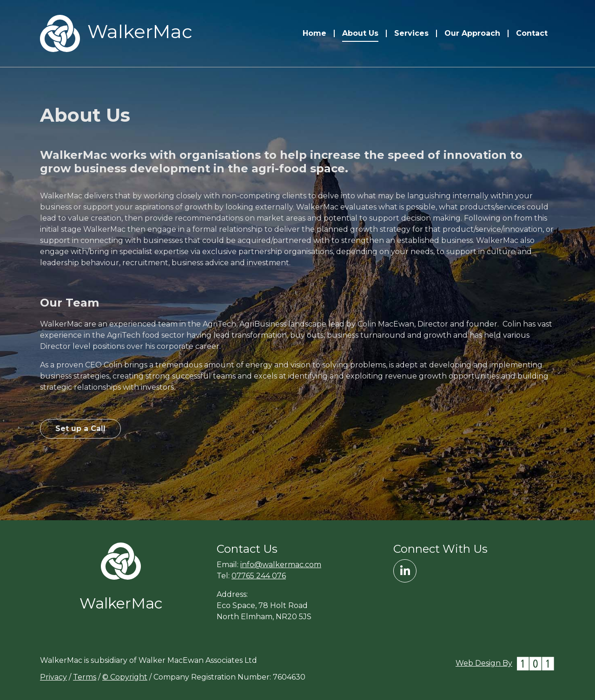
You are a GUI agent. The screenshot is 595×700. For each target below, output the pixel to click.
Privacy (53, 677)
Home (314, 33)
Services (411, 33)
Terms (85, 677)
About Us (360, 33)
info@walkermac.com (281, 565)
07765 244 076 (259, 576)
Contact (532, 33)
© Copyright (125, 677)
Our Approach (472, 33)
